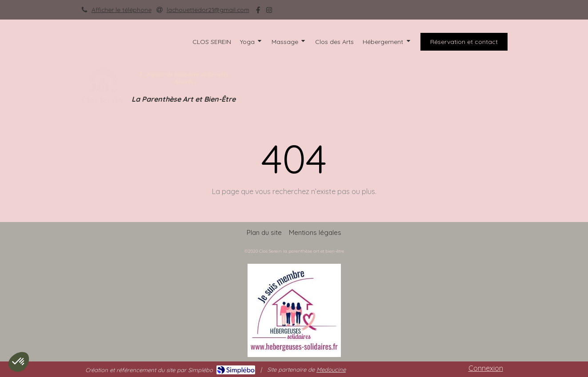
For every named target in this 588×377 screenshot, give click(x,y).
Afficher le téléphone (122, 10)
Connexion (486, 368)
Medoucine (331, 369)
